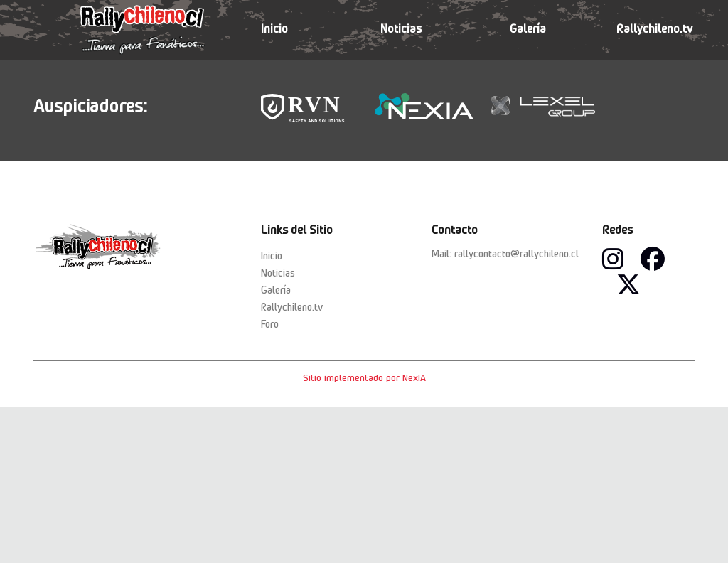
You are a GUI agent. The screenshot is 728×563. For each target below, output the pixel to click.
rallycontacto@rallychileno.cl (516, 254)
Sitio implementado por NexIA (364, 377)
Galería (528, 28)
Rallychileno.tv (654, 28)
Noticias (401, 28)
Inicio (274, 28)
